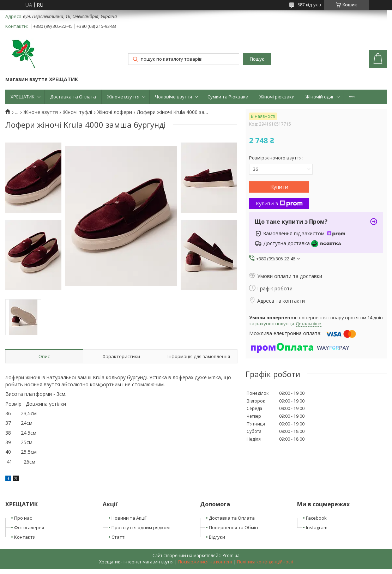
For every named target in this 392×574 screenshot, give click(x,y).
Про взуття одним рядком (141, 527)
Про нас (23, 518)
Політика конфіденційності (265, 562)
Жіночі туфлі (77, 112)
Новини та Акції (129, 518)
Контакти (25, 537)
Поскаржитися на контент (205, 562)
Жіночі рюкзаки (277, 97)
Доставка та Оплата (73, 97)
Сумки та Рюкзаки (228, 97)
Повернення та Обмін (233, 527)
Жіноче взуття (123, 97)
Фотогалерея (29, 527)
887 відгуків (309, 5)
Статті (119, 537)
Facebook (316, 518)
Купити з (279, 203)
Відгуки (217, 537)
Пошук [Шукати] (257, 59)
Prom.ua (231, 555)
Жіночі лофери (115, 112)
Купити (279, 187)
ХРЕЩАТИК (23, 97)
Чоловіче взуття (173, 97)
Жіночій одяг (320, 97)
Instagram (317, 527)
